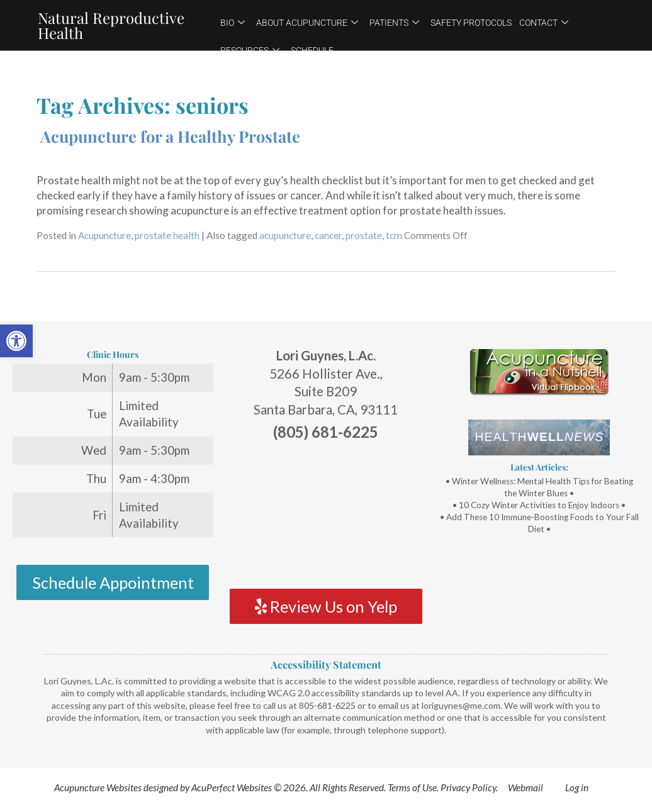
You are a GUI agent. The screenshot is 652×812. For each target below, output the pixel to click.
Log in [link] (577, 787)
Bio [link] (233, 23)
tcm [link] (394, 235)
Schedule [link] (312, 50)
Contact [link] (544, 23)
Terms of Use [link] (412, 787)
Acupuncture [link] (104, 235)
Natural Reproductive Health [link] (111, 25)
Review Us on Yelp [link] (326, 606)
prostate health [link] (167, 235)
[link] (16, 341)
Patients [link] (394, 23)
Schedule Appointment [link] (113, 582)
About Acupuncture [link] (307, 23)
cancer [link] (328, 235)
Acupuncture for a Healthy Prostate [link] (170, 136)
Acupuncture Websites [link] (98, 787)
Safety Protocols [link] (471, 23)
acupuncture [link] (285, 235)
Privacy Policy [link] (468, 787)
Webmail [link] (526, 787)
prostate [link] (364, 235)
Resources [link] (250, 50)
